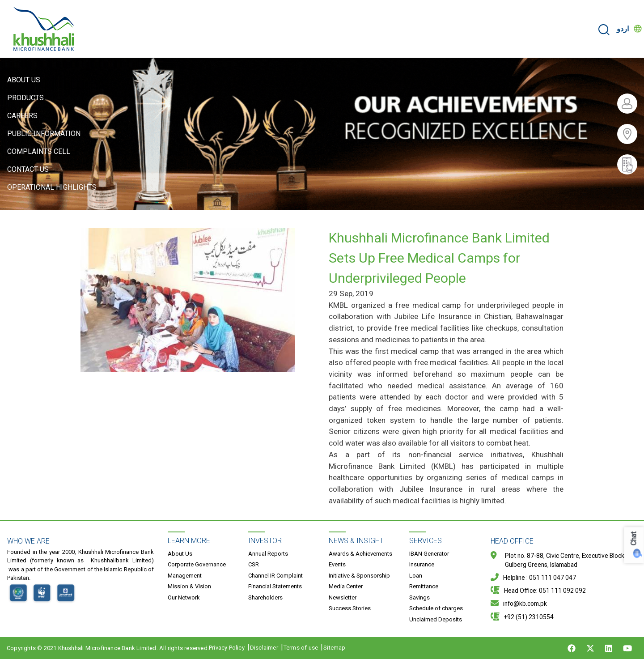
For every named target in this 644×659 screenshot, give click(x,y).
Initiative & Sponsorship (359, 576)
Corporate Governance (197, 564)
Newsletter (343, 597)
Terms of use (301, 648)
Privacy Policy (227, 648)
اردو (623, 29)
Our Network (184, 597)
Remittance (424, 586)
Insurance (422, 564)
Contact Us (28, 169)
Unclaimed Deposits (436, 619)
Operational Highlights (52, 187)
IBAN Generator (429, 554)
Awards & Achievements (360, 554)
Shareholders (265, 597)
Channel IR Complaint (275, 576)
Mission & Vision (189, 586)
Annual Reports (268, 554)
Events (337, 564)
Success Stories (350, 608)
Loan (416, 576)
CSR (254, 564)
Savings (419, 597)
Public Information (44, 134)
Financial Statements (275, 586)
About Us (24, 80)
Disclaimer (264, 648)
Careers (22, 116)
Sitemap (334, 648)
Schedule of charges (436, 608)
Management (185, 576)
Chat (634, 538)
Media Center (346, 586)
